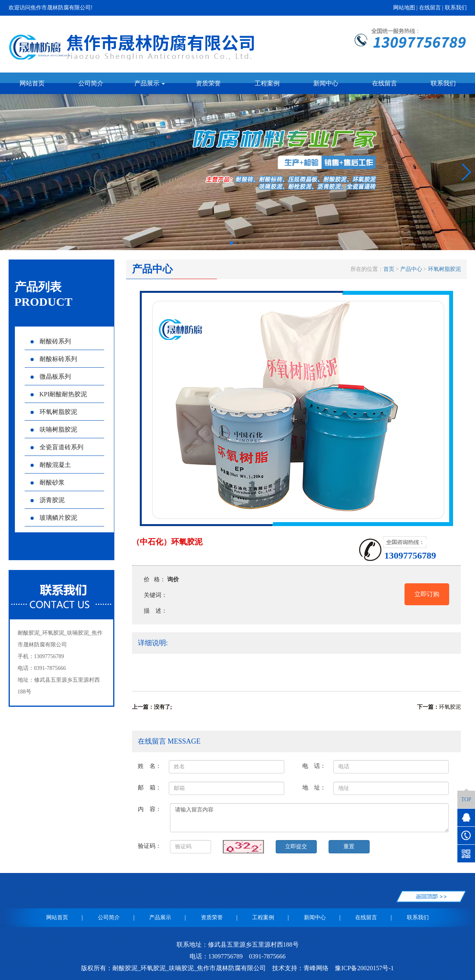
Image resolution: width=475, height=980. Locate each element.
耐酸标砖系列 (54, 359)
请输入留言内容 (310, 818)
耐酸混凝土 (51, 465)
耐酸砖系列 (51, 341)
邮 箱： (150, 787)
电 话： (314, 766)
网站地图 (404, 8)
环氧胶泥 (450, 707)
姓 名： (150, 766)
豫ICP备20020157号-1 (364, 968)
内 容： (150, 809)
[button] (231, 243)
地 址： (314, 787)
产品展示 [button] (150, 83)
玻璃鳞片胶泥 (54, 518)
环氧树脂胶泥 (54, 412)
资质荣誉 (208, 83)
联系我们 (456, 8)
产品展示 (160, 917)
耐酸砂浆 (48, 482)
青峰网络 (316, 968)
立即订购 (427, 594)
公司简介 (91, 83)
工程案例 (267, 83)
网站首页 (32, 83)
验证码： (150, 846)
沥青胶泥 (48, 500)
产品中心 (411, 269)
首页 (389, 269)
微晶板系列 (51, 377)
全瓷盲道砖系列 (57, 447)
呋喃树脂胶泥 (54, 429)
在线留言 (430, 8)
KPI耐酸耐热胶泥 (59, 394)
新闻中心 (326, 83)
